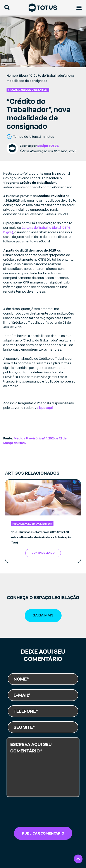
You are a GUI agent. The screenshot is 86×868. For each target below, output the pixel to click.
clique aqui (45, 408)
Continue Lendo (43, 553)
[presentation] (36, 813)
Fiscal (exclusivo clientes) (28, 90)
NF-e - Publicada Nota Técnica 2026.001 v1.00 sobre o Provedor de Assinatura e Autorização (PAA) (41, 537)
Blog (22, 76)
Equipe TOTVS (48, 146)
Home (11, 76)
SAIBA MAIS (43, 615)
